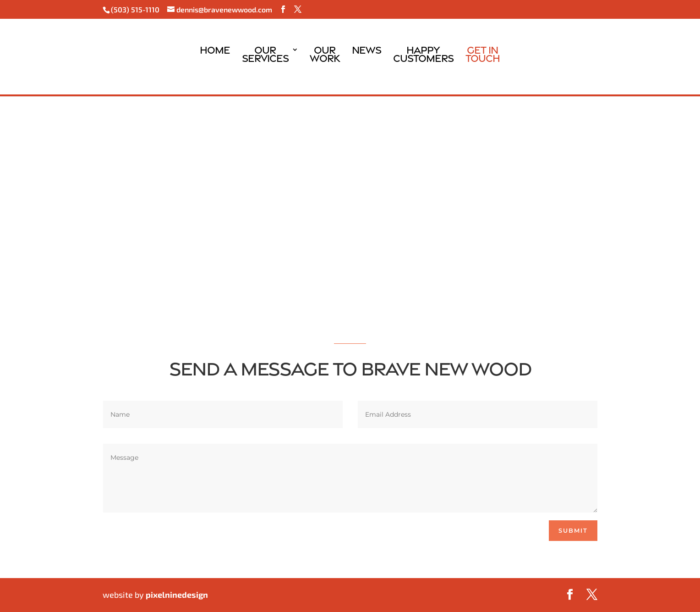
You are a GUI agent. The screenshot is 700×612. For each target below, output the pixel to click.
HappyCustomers (423, 56)
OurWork (325, 56)
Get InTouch (483, 56)
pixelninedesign (177, 595)
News (366, 56)
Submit (573, 530)
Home (215, 56)
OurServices (265, 56)
